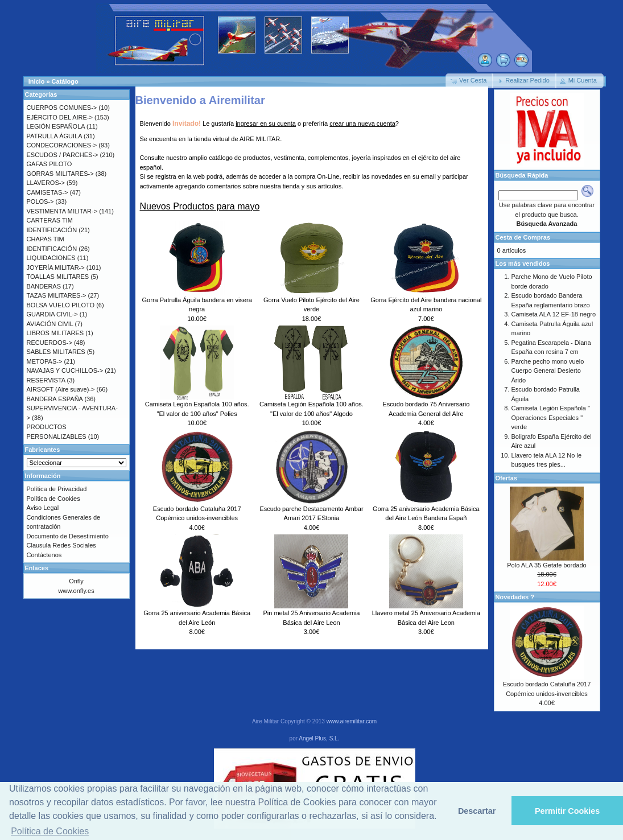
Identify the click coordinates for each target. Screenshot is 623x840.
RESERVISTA (46, 380)
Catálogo (65, 81)
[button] (469, 81)
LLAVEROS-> (46, 183)
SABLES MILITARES (56, 352)
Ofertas (507, 478)
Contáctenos (44, 555)
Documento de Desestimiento (68, 536)
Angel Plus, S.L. (319, 738)
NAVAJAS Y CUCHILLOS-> (65, 370)
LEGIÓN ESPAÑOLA (56, 126)
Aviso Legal (43, 508)
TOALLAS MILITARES (58, 277)
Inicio (37, 81)
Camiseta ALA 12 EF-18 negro (554, 314)
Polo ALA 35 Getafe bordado (546, 565)
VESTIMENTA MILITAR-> (62, 211)
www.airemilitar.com (352, 721)
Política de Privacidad (57, 489)
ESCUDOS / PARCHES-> (63, 155)
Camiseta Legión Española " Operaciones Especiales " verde (551, 417)
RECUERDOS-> (49, 343)
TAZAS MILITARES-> (57, 295)
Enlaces (37, 568)
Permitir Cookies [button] (567, 811)
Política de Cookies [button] (50, 831)
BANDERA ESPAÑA (55, 399)
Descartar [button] (477, 811)
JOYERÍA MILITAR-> (56, 267)
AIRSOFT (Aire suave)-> (61, 389)
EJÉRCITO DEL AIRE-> (60, 117)
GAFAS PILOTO (49, 164)
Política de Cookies (53, 499)
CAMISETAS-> (48, 192)
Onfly (76, 581)
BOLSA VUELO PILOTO (61, 305)
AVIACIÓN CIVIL (50, 324)
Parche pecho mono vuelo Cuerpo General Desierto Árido (548, 371)
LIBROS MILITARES (55, 333)
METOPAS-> (45, 361)
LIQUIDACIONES (51, 258)
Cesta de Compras (523, 237)
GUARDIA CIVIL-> (52, 314)
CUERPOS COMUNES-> (62, 108)
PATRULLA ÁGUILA (54, 136)
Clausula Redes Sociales (61, 545)
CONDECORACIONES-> (62, 145)
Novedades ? (515, 597)
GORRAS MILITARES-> (60, 174)
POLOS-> (40, 201)
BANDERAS (44, 286)
